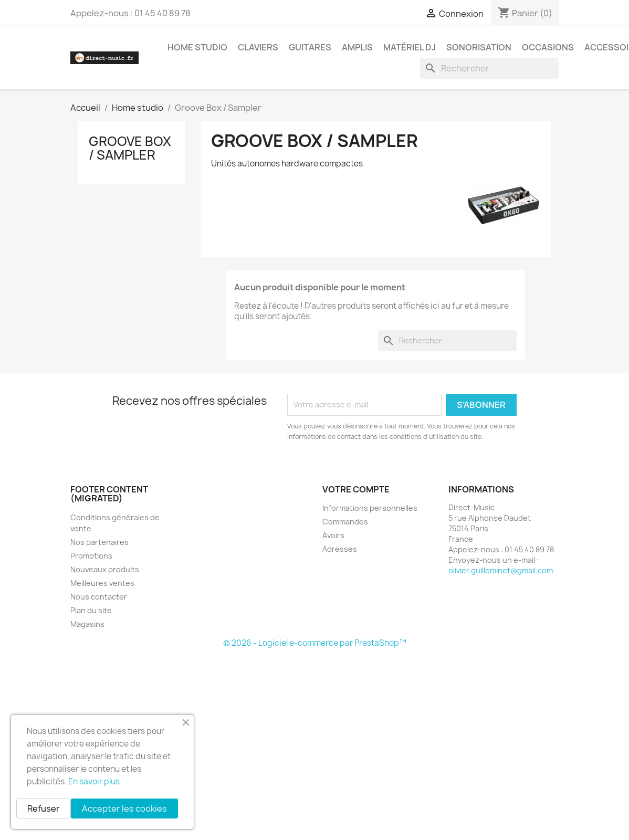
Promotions (91, 556)
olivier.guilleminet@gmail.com (501, 570)
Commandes (345, 522)
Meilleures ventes (102, 583)
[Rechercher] (489, 68)
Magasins (87, 624)
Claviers (258, 47)
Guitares (310, 47)
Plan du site (91, 610)
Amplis (357, 47)
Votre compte (356, 489)
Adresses (340, 549)
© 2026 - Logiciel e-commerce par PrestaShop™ (315, 643)
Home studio (197, 47)
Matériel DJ (410, 47)
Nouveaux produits (105, 569)
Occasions (548, 47)
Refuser (44, 808)
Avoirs (333, 535)
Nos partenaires (99, 542)
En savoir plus (94, 781)
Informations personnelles (370, 508)
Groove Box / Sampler (130, 148)
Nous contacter (99, 597)
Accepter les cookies (124, 808)
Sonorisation (479, 47)
